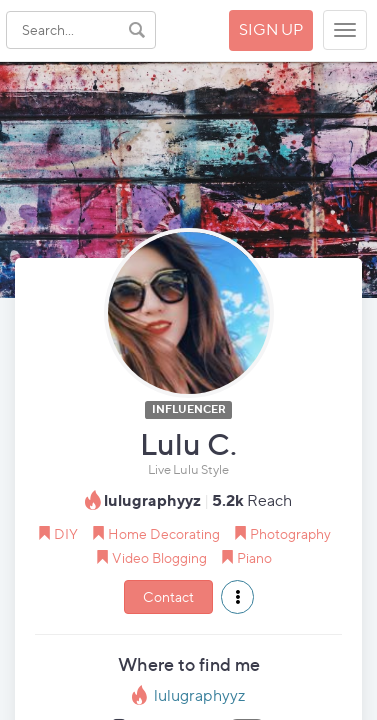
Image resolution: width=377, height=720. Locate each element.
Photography (290, 533)
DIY (66, 533)
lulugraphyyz (199, 695)
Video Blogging (159, 557)
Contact (168, 596)
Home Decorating (164, 533)
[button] (237, 597)
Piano (254, 557)
